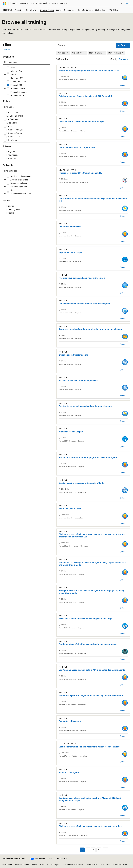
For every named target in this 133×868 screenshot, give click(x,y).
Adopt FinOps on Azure (70, 509)
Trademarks (104, 865)
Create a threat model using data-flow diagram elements (85, 406)
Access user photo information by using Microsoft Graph (86, 619)
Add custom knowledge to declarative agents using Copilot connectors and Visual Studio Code (92, 564)
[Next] (106, 850)
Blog (34, 865)
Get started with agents (70, 721)
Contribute (44, 865)
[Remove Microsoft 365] (79, 53)
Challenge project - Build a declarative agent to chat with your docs (90, 826)
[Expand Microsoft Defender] (5, 92)
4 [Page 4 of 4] (99, 850)
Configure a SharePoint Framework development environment (88, 644)
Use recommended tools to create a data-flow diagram (84, 304)
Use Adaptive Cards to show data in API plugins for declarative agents (92, 670)
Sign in (127, 3)
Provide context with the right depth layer (78, 381)
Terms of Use (91, 865)
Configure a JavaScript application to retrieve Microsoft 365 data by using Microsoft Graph (90, 799)
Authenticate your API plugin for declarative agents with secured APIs (92, 696)
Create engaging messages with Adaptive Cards (81, 483)
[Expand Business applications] (5, 183)
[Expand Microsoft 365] (5, 85)
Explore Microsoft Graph (70, 252)
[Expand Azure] (5, 75)
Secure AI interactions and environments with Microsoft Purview (89, 747)
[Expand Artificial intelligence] (5, 180)
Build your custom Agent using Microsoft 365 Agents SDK (86, 96)
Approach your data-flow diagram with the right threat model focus (90, 329)
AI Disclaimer (7, 865)
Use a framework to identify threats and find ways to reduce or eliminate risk (93, 200)
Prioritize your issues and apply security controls (82, 278)
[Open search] (121, 3)
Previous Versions (22, 865)
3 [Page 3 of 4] (93, 850)
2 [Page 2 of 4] (88, 850)
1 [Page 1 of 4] (82, 850)
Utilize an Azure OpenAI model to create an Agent (82, 122)
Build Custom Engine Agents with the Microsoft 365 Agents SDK (89, 70)
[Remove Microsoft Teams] (116, 53)
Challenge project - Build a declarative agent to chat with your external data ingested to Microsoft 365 (92, 536)
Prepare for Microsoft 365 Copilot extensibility (80, 173)
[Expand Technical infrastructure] (5, 194)
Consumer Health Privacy (72, 865)
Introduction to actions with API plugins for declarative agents (88, 457)
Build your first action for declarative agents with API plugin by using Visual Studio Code (91, 592)
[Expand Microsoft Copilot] (5, 89)
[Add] (123, 86)
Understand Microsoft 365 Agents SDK (77, 147)
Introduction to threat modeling (73, 355)
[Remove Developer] (63, 53)
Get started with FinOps (70, 227)
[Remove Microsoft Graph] (97, 53)
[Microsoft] (5, 3)
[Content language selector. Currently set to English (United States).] (14, 859)
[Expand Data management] (5, 187)
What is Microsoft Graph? (71, 432)
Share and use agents (69, 772)
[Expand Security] (5, 190)
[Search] (86, 45)
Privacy (54, 865)
